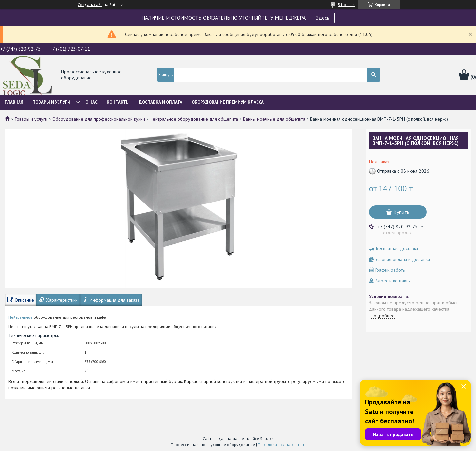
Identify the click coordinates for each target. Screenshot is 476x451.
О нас (91, 102)
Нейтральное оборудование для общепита (194, 119)
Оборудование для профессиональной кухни (99, 119)
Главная (14, 102)
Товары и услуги (52, 102)
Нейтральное (20, 317)
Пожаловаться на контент (282, 445)
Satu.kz (267, 439)
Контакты (118, 102)
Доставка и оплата (161, 102)
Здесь (323, 18)
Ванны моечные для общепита (274, 119)
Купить (401, 212)
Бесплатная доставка (397, 249)
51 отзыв (346, 4)
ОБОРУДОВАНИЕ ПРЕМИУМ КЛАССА (228, 102)
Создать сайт (90, 5)
